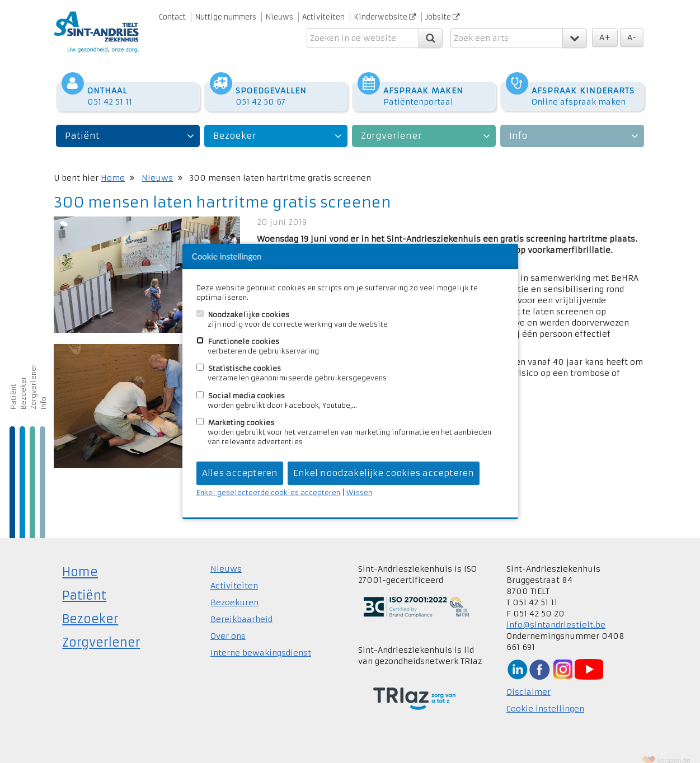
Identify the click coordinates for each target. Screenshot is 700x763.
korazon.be (674, 750)
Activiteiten (323, 17)
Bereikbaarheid (241, 608)
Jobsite (443, 17)
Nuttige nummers (225, 17)
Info (518, 124)
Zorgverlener (391, 124)
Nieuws (279, 17)
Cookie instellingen (545, 698)
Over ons (228, 625)
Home (113, 167)
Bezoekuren (234, 591)
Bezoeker (235, 124)
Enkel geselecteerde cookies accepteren (268, 493)
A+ (605, 37)
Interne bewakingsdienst (261, 642)
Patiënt (82, 124)
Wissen (359, 493)
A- (632, 37)
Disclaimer (528, 681)
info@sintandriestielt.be (556, 614)
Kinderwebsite (385, 17)
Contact (172, 17)
